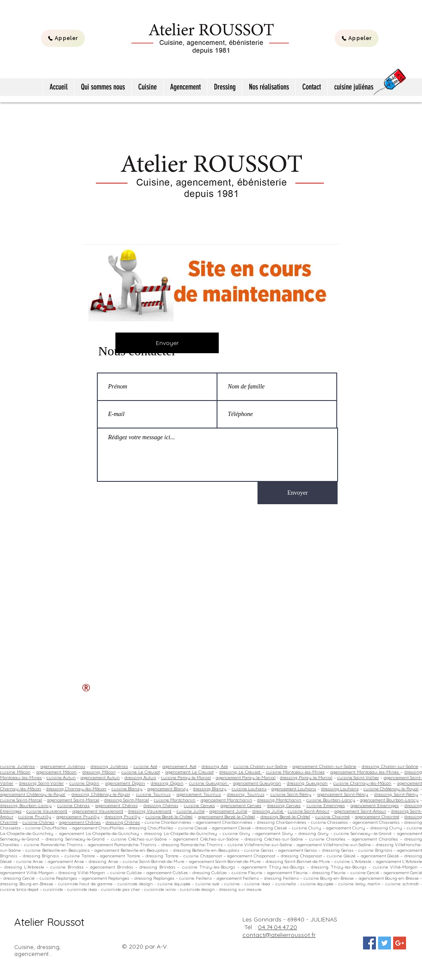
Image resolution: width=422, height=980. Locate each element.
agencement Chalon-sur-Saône (324, 766)
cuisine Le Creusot (141, 772)
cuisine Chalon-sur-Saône (260, 766)
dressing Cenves (284, 806)
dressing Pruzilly (123, 817)
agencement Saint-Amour (360, 811)
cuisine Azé (145, 766)
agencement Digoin (125, 783)
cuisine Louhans (249, 789)
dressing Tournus (245, 794)
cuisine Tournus (153, 794)
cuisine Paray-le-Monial (186, 778)
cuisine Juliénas (17, 766)
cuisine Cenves (199, 806)
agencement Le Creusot (189, 772)
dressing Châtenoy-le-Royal (101, 794)
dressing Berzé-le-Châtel (285, 817)
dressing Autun (140, 778)
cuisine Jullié (191, 811)
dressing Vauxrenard (150, 811)
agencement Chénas (116, 806)
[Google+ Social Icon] (400, 943)
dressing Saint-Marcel (127, 800)
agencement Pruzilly (78, 817)
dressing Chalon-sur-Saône (390, 766)
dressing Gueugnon (307, 783)
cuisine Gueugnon (209, 783)
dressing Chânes (123, 822)
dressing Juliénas (109, 766)
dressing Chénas (161, 806)
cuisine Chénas (73, 806)
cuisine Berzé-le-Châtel (169, 817)
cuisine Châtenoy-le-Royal (391, 789)
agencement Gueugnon (257, 783)
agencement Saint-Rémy (343, 794)
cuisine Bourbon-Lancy (330, 800)
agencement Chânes (80, 822)
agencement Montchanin (227, 800)
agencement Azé (179, 766)
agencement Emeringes (375, 806)
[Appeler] (63, 38)
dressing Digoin (167, 783)
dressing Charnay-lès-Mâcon (76, 789)
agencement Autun (100, 778)
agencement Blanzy (168, 789)
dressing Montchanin (279, 800)
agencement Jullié (228, 811)
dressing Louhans (340, 789)
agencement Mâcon (56, 772)
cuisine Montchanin (175, 800)
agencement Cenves (241, 806)
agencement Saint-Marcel (73, 800)
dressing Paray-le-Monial (306, 778)
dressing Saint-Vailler (41, 783)
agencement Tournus (199, 794)
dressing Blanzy (210, 789)
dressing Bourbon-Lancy (26, 806)
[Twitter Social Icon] (385, 943)
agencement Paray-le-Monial (246, 778)
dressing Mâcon (99, 772)
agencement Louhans (294, 789)
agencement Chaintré (377, 817)
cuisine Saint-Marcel (21, 800)
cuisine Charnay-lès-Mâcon (362, 783)
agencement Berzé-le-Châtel (227, 817)
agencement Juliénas (63, 766)
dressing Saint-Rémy (396, 794)
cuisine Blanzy (127, 789)
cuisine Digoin (84, 783)
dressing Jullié (268, 811)
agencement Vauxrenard (98, 811)
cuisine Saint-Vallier (358, 778)
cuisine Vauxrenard (47, 811)
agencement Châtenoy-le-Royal (33, 794)
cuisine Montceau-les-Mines (295, 772)
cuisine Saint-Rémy (291, 794)
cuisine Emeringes (326, 806)
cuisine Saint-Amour (309, 811)
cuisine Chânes (38, 822)
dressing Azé (215, 766)
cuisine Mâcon (15, 772)
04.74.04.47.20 (278, 927)
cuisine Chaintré (332, 817)
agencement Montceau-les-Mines (365, 772)
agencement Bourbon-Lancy (389, 800)
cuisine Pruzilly (35, 817)
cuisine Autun (61, 778)
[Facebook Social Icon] (369, 943)
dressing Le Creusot (240, 772)
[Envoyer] (167, 343)
